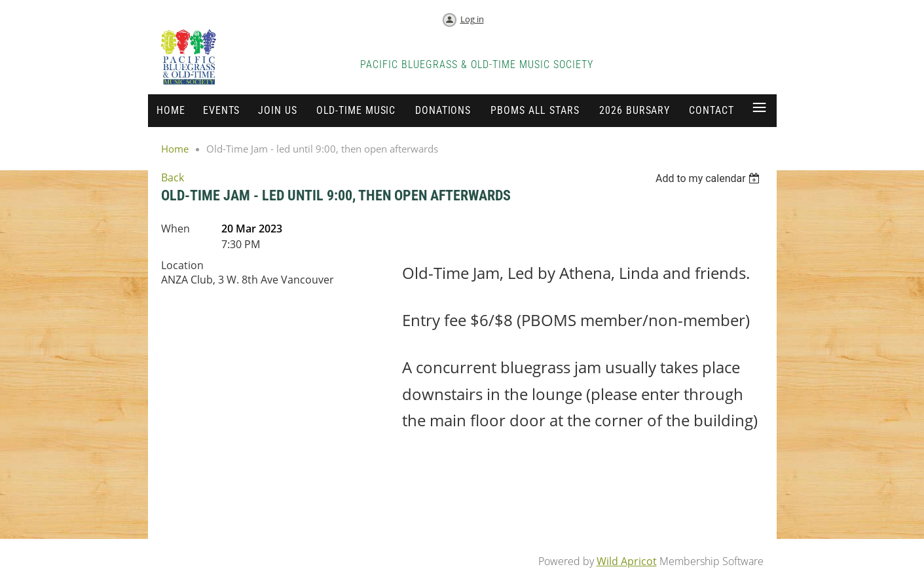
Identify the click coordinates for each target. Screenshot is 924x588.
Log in (472, 19)
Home (175, 149)
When (176, 229)
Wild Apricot (627, 561)
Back (173, 177)
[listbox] (710, 178)
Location (182, 265)
